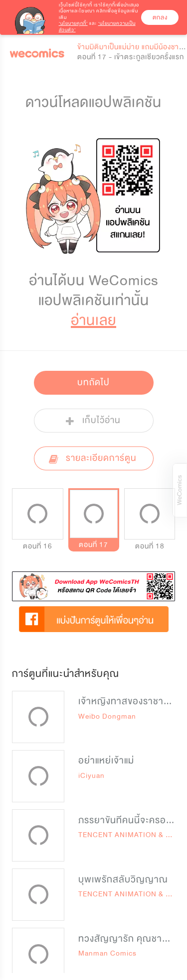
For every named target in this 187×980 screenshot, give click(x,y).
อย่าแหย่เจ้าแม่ (106, 761)
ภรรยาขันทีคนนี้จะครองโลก (132, 820)
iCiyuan (92, 776)
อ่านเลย (93, 320)
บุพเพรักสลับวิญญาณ (123, 879)
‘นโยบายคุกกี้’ (73, 23)
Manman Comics (107, 953)
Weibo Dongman (107, 716)
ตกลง (160, 17)
